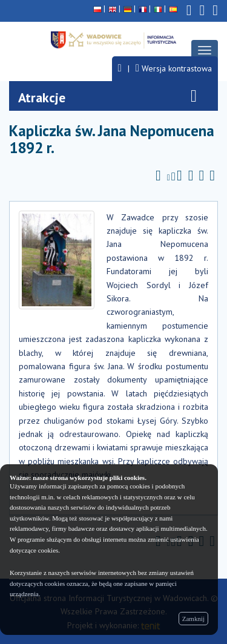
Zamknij (193, 619)
